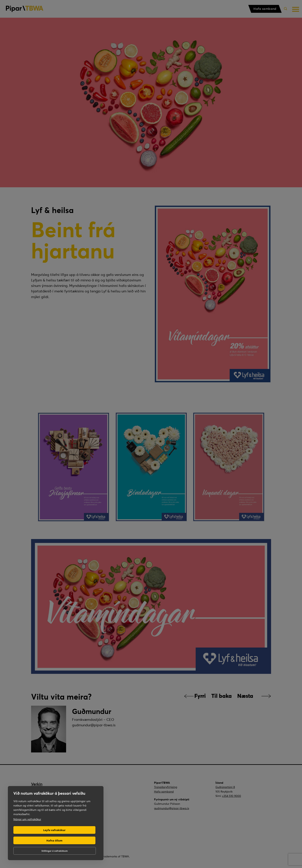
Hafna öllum (54, 840)
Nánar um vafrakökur (27, 819)
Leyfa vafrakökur (54, 830)
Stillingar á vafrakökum (55, 851)
